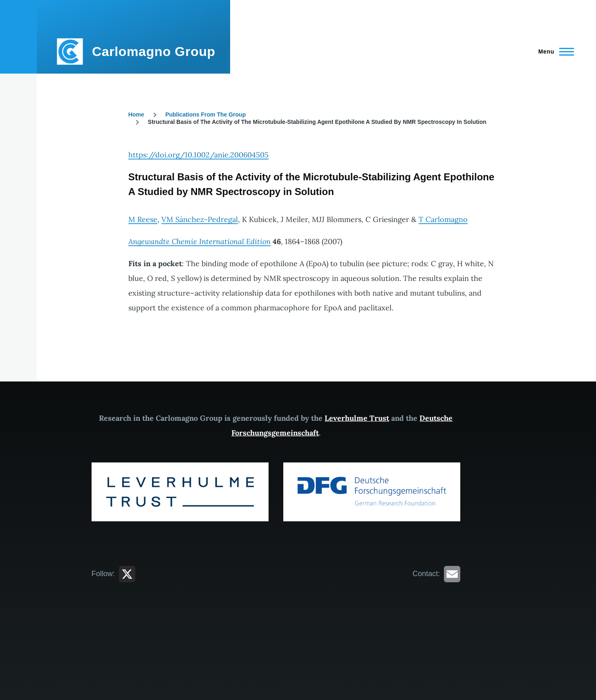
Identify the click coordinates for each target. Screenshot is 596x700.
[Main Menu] (554, 52)
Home (136, 114)
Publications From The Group (205, 114)
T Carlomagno (443, 219)
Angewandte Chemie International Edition (199, 241)
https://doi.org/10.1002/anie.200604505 (198, 155)
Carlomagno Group (154, 52)
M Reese (143, 219)
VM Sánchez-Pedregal (200, 219)
